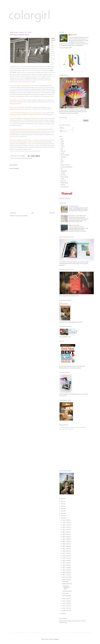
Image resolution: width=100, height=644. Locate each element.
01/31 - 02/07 (66, 603)
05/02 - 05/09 (66, 561)
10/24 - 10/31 (66, 527)
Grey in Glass (65, 593)
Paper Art (63, 151)
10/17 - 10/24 (66, 530)
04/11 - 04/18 (66, 568)
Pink (62, 149)
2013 (62, 511)
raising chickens (65, 187)
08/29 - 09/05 (66, 537)
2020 (62, 502)
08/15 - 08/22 (66, 542)
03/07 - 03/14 (66, 580)
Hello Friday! (65, 582)
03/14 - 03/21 (66, 577)
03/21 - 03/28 (66, 575)
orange (62, 153)
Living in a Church (65, 165)
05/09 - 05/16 (66, 558)
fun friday (63, 175)
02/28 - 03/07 (66, 599)
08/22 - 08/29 (66, 539)
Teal (62, 169)
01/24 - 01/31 (66, 606)
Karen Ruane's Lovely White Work (77, 216)
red (62, 163)
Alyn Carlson (74, 35)
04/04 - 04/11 (66, 570)
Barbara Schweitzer (53, 40)
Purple (62, 179)
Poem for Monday (67, 596)
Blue (62, 139)
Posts (62, 128)
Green (62, 141)
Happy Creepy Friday (74, 225)
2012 (62, 513)
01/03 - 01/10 (66, 611)
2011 (62, 516)
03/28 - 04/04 (66, 572)
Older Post (52, 213)
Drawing (63, 185)
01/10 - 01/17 (66, 608)
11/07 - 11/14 (66, 523)
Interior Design (64, 177)
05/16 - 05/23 (66, 556)
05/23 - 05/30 (66, 553)
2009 (62, 614)
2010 (62, 518)
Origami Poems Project (31, 78)
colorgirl (29, 14)
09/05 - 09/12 (66, 534)
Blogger (57, 639)
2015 (62, 506)
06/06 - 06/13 (66, 551)
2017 (62, 504)
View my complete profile (66, 48)
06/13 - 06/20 (66, 549)
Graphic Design (65, 183)
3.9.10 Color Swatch (67, 591)
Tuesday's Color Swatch (67, 167)
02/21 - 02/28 (66, 601)
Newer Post (13, 213)
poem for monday (65, 155)
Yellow (62, 143)
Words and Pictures (67, 584)
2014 (62, 509)
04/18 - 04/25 (66, 565)
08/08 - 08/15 (66, 544)
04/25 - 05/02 (66, 563)
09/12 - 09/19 (66, 532)
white (62, 145)
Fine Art (63, 147)
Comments (64, 131)
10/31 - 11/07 (66, 525)
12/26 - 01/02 (66, 520)
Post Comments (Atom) (22, 216)
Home (33, 213)
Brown (62, 161)
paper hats (63, 181)
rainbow (63, 173)
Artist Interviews (17, 158)
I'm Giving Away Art (74, 206)
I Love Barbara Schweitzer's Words (66, 588)
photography (64, 171)
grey (31, 158)
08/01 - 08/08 (66, 546)
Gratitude (63, 157)
